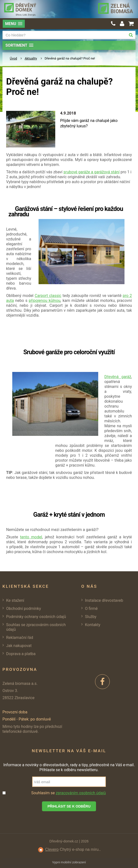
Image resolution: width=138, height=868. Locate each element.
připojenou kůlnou (45, 301)
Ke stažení (15, 600)
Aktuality (31, 58)
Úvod (13, 58)
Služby (91, 617)
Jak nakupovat (19, 646)
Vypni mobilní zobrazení (69, 862)
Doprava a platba (21, 654)
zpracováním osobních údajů (81, 793)
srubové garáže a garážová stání (91, 172)
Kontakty (93, 625)
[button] (14, 24)
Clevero (52, 849)
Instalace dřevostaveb (104, 600)
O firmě (91, 609)
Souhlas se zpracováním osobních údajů (36, 627)
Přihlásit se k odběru (69, 806)
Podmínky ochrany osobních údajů (36, 617)
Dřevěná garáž (118, 377)
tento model (31, 537)
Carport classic (48, 296)
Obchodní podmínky (24, 609)
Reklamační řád (20, 638)
